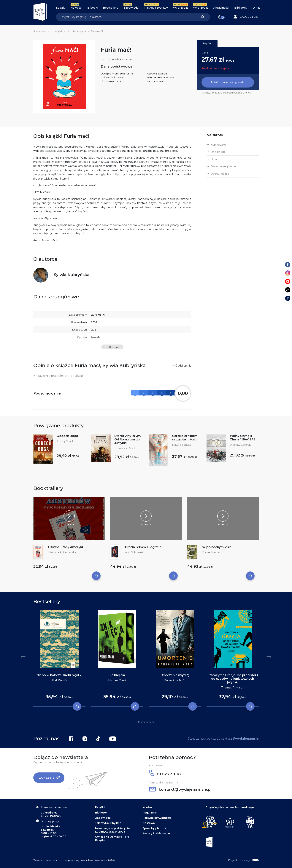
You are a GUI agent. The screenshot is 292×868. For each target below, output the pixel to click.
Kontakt (148, 807)
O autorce (217, 159)
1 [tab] (139, 722)
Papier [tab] (207, 43)
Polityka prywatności (157, 818)
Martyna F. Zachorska (62, 552)
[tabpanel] (59, 658)
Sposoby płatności (155, 828)
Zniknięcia (117, 675)
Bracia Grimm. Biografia (143, 547)
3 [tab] (145, 722)
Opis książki (218, 152)
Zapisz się (49, 778)
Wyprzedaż (181, 8)
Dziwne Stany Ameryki (66, 547)
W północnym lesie (217, 547)
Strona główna (41, 31)
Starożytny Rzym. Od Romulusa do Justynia (128, 439)
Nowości (76, 8)
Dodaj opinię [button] (183, 366)
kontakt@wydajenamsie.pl (180, 789)
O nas (256, 8)
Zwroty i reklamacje (156, 833)
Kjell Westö (59, 680)
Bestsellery (111, 8)
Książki (61, 8)
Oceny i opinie (220, 174)
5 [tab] (150, 722)
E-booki (93, 8)
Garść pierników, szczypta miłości (185, 438)
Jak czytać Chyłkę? (108, 823)
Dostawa (149, 823)
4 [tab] (147, 722)
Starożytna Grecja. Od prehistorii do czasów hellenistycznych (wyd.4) (233, 679)
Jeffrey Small (65, 441)
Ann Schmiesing (136, 552)
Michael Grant (117, 680)
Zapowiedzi (131, 8)
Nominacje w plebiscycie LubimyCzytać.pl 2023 (112, 830)
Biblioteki (241, 8)
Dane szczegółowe (223, 166)
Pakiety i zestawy (156, 8)
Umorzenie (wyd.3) (175, 675)
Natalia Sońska (182, 445)
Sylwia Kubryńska (122, 59)
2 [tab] (142, 722)
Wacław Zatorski (241, 445)
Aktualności (221, 8)
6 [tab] (153, 722)
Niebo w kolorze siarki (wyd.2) (59, 675)
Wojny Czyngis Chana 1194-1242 (243, 438)
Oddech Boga (67, 436)
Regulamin (150, 813)
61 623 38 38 (165, 774)
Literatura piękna (76, 31)
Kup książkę (218, 145)
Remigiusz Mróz (175, 680)
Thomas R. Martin (126, 448)
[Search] (126, 17)
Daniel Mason (211, 552)
